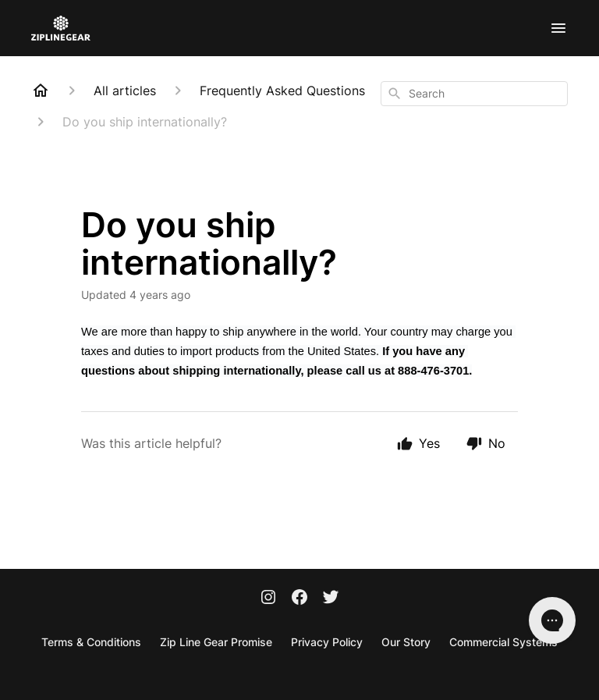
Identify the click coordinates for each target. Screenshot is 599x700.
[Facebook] (299, 599)
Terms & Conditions (91, 642)
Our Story (406, 642)
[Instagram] (268, 599)
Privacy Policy (327, 642)
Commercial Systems (503, 642)
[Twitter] (331, 599)
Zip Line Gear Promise (216, 642)
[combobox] (474, 94)
